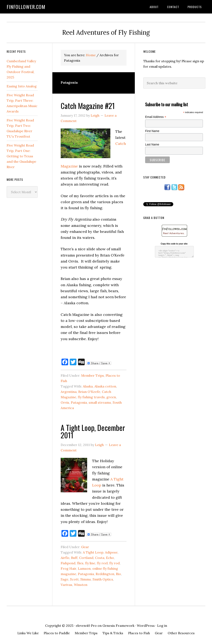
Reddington (105, 574)
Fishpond (68, 563)
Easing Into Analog (22, 86)
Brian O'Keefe (89, 392)
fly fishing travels (91, 397)
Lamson (84, 568)
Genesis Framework (118, 626)
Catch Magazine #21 (88, 106)
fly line (90, 563)
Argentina (69, 392)
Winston (81, 585)
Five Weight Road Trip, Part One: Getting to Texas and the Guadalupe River (21, 156)
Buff (74, 558)
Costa (100, 558)
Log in (162, 626)
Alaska (88, 386)
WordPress (146, 626)
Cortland (86, 558)
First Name (152, 131)
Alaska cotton (105, 386)
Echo (110, 558)
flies (80, 563)
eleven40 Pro (86, 626)
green (111, 397)
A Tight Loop (93, 552)
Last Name (152, 144)
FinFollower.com (26, 7)
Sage (64, 579)
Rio (118, 574)
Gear (85, 547)
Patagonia (79, 402)
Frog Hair (68, 568)
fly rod (114, 563)
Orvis (65, 402)
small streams (100, 402)
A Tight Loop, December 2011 (93, 431)
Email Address (156, 117)
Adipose (111, 552)
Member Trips (93, 375)
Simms (86, 579)
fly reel (102, 563)
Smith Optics (103, 579)
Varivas (66, 585)
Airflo (65, 558)
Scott (74, 579)
